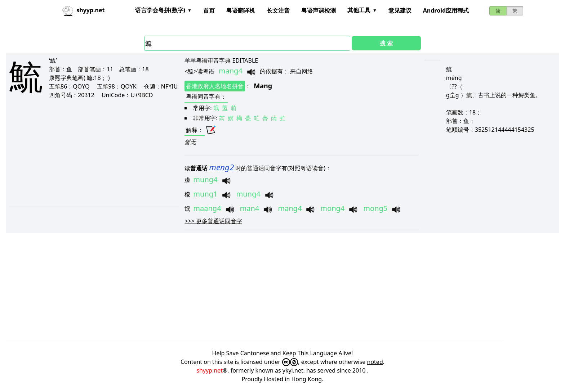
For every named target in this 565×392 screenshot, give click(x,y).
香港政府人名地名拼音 (215, 86)
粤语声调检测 (319, 10)
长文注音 (278, 10)
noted (375, 362)
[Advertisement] (86, 153)
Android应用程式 (446, 10)
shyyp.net (210, 370)
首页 (209, 10)
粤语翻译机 (241, 10)
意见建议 (400, 10)
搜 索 (386, 43)
